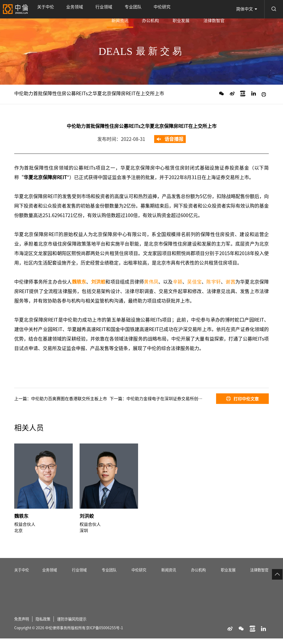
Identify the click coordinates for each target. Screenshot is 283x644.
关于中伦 (41, 9)
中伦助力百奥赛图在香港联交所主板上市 (69, 399)
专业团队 (100, 9)
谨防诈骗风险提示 (78, 636)
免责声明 (23, 636)
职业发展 (195, 9)
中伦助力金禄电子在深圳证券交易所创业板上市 (171, 399)
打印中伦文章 (242, 399)
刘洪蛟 (87, 528)
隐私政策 (46, 636)
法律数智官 (218, 9)
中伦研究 (120, 9)
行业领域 (80, 9)
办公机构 (174, 9)
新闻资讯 (153, 13)
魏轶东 (21, 528)
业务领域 (61, 9)
